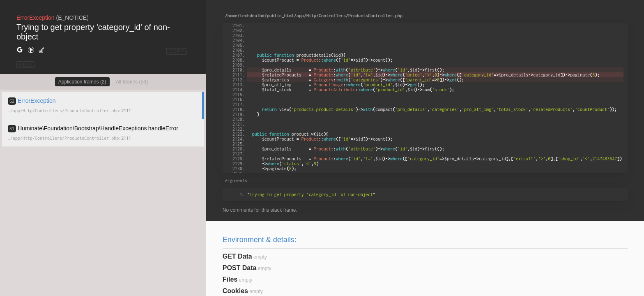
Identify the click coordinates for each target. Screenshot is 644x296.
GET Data (237, 256)
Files (230, 279)
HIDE (25, 65)
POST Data (240, 268)
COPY (176, 51)
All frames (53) (132, 82)
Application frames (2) (82, 82)
